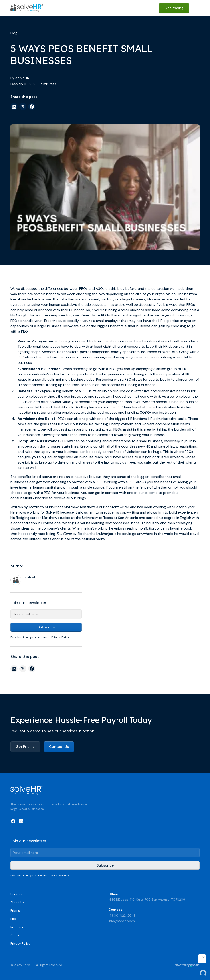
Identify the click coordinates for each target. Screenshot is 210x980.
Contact (17, 935)
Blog (14, 919)
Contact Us (59, 747)
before (131, 289)
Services (17, 894)
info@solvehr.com (122, 921)
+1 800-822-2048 (122, 916)
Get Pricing (174, 8)
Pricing (15, 910)
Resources (18, 927)
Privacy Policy (20, 943)
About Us (17, 902)
